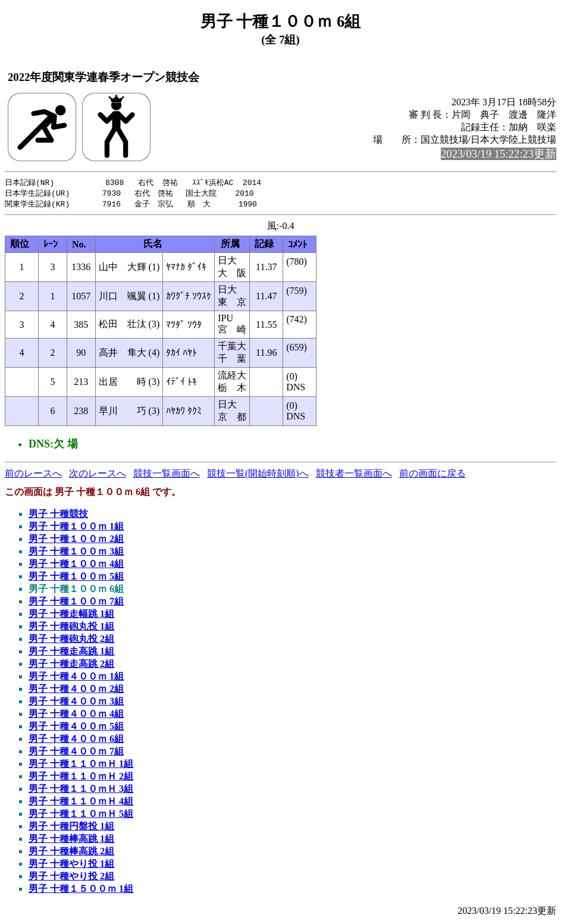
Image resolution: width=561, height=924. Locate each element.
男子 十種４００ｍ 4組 (76, 715)
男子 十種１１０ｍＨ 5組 (81, 815)
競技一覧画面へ (167, 475)
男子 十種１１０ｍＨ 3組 (81, 790)
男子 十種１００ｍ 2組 (76, 541)
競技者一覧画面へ (354, 475)
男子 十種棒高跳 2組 (71, 853)
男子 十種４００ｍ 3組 (76, 703)
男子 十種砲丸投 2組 (71, 640)
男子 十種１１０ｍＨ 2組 (81, 778)
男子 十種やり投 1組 (71, 865)
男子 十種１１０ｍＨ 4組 (81, 803)
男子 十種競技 (58, 516)
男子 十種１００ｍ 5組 (76, 578)
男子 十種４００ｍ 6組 (76, 740)
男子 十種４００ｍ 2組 (76, 690)
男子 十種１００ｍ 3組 (76, 553)
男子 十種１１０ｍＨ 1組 (81, 765)
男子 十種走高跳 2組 (71, 665)
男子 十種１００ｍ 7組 (76, 603)
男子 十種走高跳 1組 (71, 653)
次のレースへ (98, 475)
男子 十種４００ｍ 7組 (76, 753)
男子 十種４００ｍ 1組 (76, 678)
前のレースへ (33, 475)
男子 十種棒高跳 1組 (71, 840)
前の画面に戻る (432, 475)
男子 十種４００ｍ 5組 (76, 728)
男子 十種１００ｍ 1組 (76, 528)
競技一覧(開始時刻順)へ (258, 475)
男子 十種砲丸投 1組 (71, 628)
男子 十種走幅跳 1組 (71, 616)
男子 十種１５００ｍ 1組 (81, 890)
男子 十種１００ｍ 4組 (76, 566)
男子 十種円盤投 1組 (71, 828)
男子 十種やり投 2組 (71, 878)
